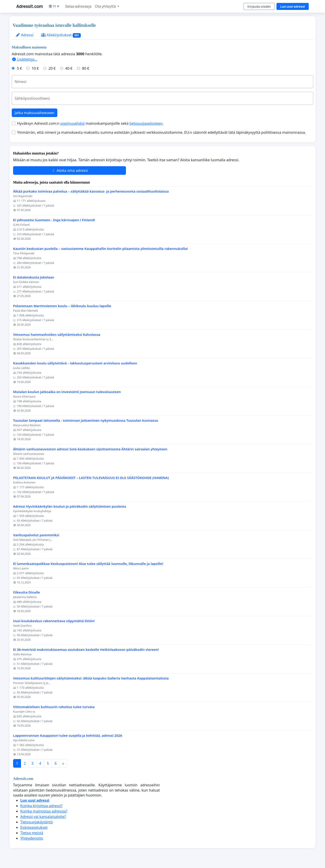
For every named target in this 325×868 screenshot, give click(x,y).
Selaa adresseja (78, 6)
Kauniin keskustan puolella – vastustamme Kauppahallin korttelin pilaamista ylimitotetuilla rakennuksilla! (100, 249)
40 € (69, 68)
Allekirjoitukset (61, 35)
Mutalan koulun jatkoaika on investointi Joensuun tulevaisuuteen (67, 392)
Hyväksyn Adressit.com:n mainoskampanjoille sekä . (90, 123)
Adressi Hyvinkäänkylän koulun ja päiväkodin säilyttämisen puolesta (70, 506)
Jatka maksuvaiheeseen (35, 113)
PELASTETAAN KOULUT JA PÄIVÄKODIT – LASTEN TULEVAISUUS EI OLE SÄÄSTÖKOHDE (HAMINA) (91, 478)
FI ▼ (54, 6)
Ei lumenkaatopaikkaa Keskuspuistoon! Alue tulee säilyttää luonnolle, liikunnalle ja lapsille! (88, 564)
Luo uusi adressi (293, 6)
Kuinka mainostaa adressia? (44, 811)
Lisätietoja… (24, 59)
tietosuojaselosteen (146, 123)
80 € (86, 68)
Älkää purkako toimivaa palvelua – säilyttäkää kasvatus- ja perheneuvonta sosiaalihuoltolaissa (91, 191)
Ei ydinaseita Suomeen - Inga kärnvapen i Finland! (54, 220)
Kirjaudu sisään (259, 6)
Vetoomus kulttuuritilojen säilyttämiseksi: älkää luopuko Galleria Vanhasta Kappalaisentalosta (91, 678)
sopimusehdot (72, 123)
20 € (52, 68)
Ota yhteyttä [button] (106, 6)
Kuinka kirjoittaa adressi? (41, 806)
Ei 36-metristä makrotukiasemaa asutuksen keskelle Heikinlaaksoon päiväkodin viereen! (86, 650)
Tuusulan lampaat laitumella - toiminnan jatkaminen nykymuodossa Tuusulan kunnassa (86, 420)
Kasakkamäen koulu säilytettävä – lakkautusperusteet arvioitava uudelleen (75, 363)
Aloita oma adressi (70, 170)
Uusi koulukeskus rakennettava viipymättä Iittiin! (54, 621)
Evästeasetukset (34, 827)
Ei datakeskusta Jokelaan (34, 277)
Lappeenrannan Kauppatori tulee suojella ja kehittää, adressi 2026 (68, 736)
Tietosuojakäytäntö (37, 822)
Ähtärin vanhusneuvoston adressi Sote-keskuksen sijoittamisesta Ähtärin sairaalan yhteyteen (90, 449)
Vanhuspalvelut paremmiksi (36, 535)
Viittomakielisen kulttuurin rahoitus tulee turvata (54, 707)
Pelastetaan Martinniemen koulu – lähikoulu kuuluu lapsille (62, 306)
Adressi (24, 35)
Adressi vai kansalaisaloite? (43, 817)
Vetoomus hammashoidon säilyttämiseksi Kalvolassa (57, 335)
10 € (35, 68)
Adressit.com (30, 6)
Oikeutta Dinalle (27, 592)
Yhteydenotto (32, 838)
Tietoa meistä (32, 833)
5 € (19, 68)
